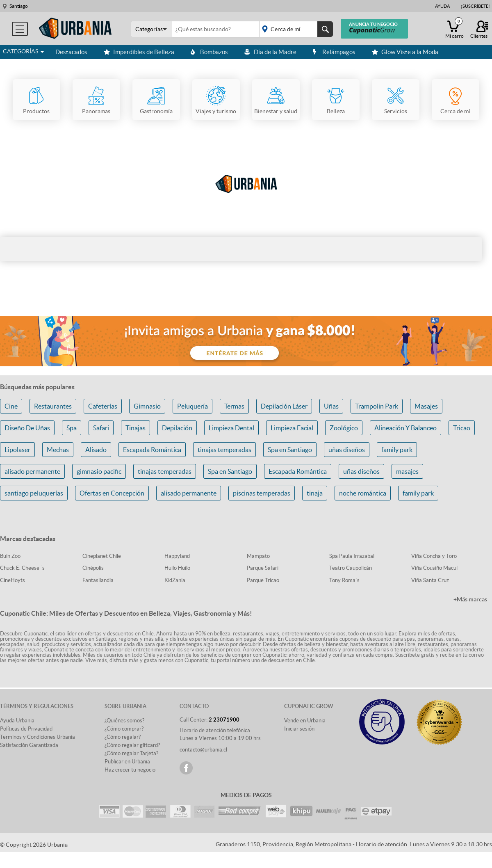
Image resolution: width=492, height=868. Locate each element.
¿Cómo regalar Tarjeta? (131, 753)
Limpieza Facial (292, 428)
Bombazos (209, 52)
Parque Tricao (263, 580)
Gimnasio (147, 406)
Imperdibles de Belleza (139, 52)
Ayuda (442, 6)
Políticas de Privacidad (26, 729)
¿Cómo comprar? (124, 729)
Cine (11, 406)
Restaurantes (53, 406)
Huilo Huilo (177, 568)
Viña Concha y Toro (434, 556)
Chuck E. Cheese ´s (22, 568)
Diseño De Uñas (27, 428)
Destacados (71, 52)
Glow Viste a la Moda (405, 52)
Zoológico (344, 428)
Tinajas (136, 428)
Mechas (58, 450)
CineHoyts (13, 580)
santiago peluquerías (34, 493)
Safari (101, 428)
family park (397, 450)
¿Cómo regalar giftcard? (132, 745)
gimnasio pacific (99, 471)
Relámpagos (334, 52)
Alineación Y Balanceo (405, 428)
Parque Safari (263, 568)
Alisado (96, 450)
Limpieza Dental (231, 428)
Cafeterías (103, 406)
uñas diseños (347, 450)
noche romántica (363, 493)
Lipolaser (17, 450)
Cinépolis (93, 568)
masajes (407, 471)
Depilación (177, 428)
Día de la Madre (270, 52)
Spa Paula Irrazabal (352, 556)
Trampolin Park (377, 406)
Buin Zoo (10, 556)
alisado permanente (32, 471)
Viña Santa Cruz (430, 580)
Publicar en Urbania (127, 762)
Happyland (177, 556)
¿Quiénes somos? (124, 721)
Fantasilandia (98, 580)
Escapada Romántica (152, 450)
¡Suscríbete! (475, 6)
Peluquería (192, 406)
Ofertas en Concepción (112, 493)
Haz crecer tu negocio (130, 770)
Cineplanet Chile (102, 556)
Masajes (426, 406)
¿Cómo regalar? (123, 737)
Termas (234, 406)
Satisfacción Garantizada (29, 745)
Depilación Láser (284, 406)
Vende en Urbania (305, 721)
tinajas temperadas (224, 450)
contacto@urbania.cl (203, 750)
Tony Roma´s (344, 580)
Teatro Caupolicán (351, 568)
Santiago (19, 6)
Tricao (462, 428)
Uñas (331, 406)
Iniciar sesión (299, 729)
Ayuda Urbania (17, 721)
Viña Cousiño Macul (434, 568)
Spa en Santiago (290, 450)
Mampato (258, 556)
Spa (72, 428)
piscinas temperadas (262, 493)
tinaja (315, 493)
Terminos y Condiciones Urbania (38, 737)
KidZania (175, 580)
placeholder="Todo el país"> (295, 29)
